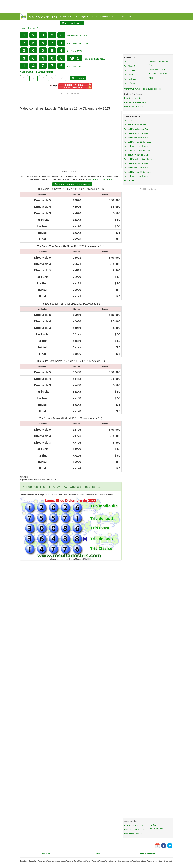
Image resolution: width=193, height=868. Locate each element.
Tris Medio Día (131, 66)
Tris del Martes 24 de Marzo (137, 163)
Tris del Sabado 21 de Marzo (137, 176)
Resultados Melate (133, 98)
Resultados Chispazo (134, 107)
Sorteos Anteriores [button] (72, 23)
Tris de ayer (130, 120)
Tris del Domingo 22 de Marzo (138, 172)
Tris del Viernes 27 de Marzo (137, 150)
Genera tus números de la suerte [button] (72, 184)
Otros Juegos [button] (81, 17)
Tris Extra (129, 75)
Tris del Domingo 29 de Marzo (138, 142)
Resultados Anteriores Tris (103, 17)
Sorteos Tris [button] (65, 17)
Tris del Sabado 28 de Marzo (137, 146)
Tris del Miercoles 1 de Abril (137, 129)
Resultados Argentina (134, 825)
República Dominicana (134, 829)
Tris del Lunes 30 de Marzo (136, 138)
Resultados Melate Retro (135, 102)
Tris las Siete (130, 79)
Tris (126, 62)
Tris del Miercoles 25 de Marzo (138, 159)
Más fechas (130, 181)
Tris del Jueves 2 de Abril (135, 125)
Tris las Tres (130, 70)
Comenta (97, 853)
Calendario (45, 853)
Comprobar (78, 78)
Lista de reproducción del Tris (100, 179)
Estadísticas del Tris (157, 69)
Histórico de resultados (159, 74)
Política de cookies (148, 853)
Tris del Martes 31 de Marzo (137, 133)
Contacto (121, 17)
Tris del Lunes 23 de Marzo (136, 168)
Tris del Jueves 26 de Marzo (137, 155)
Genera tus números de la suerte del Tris (142, 89)
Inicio (131, 17)
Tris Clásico (129, 83)
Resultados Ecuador (133, 834)
